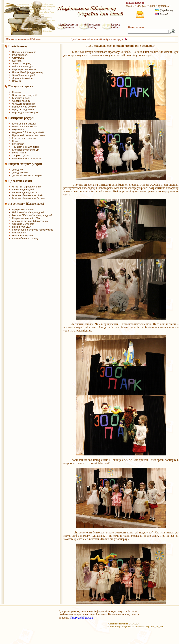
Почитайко (18, 144)
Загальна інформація (24, 52)
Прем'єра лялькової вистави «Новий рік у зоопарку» (97, 39)
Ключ (15, 141)
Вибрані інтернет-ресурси (25, 164)
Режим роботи (20, 55)
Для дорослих (20, 173)
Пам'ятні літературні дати (26, 158)
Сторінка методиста (23, 224)
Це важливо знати (20, 181)
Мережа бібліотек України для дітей (32, 215)
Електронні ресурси (21, 118)
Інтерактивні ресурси (24, 138)
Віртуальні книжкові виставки (29, 135)
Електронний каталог (24, 124)
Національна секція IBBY (26, 218)
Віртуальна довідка (23, 110)
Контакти (17, 61)
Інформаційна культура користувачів (33, 230)
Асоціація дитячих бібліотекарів (30, 221)
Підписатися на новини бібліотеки (23, 39)
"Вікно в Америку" (22, 64)
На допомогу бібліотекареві (26, 204)
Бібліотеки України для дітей (28, 212)
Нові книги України (23, 236)
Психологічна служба (24, 107)
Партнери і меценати (24, 69)
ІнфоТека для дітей (23, 190)
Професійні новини (23, 209)
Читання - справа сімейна (27, 187)
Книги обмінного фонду (25, 238)
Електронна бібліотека (25, 127)
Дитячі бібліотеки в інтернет (28, 175)
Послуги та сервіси (21, 86)
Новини (16, 92)
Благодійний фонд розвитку (28, 72)
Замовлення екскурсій (25, 95)
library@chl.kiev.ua (81, 618)
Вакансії (17, 81)
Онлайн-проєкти (21, 101)
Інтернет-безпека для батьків (28, 198)
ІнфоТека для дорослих (26, 192)
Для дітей (18, 170)
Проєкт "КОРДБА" (22, 227)
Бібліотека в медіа (22, 66)
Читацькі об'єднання (24, 104)
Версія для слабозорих (25, 112)
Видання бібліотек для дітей (28, 132)
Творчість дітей (21, 156)
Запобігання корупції (24, 75)
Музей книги (19, 153)
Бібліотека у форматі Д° (26, 150)
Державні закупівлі (23, 78)
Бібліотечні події (21, 98)
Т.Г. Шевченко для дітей (25, 147)
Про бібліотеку (18, 46)
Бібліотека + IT (21, 233)
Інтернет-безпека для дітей (27, 195)
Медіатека (18, 129)
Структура (18, 58)
